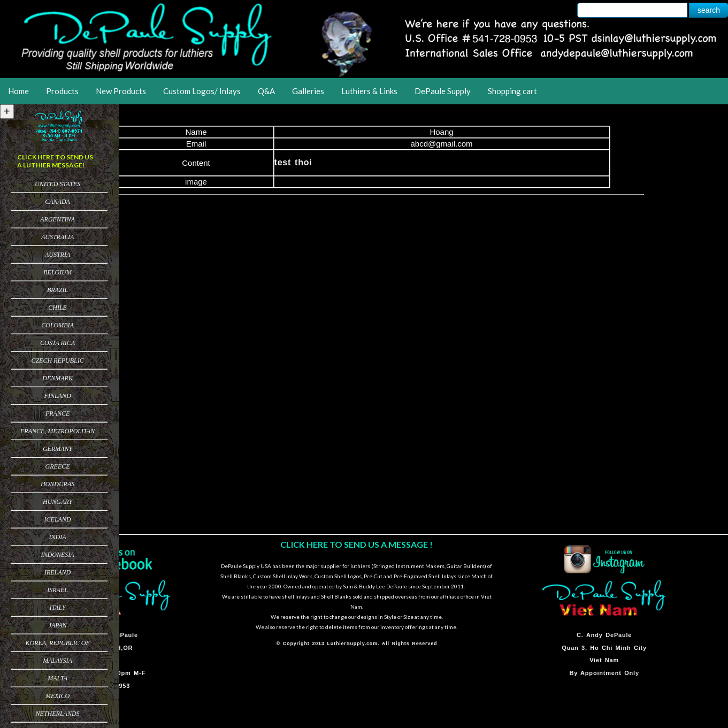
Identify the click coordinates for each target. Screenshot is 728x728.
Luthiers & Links (369, 91)
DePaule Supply (443, 91)
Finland (58, 396)
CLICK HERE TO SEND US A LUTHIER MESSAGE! (55, 161)
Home (18, 91)
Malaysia (58, 661)
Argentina (58, 219)
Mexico (58, 696)
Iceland (58, 519)
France (58, 413)
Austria (58, 255)
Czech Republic (57, 361)
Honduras (58, 484)
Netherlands (58, 714)
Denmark (58, 378)
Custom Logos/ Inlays (202, 91)
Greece (58, 466)
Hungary (58, 502)
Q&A (266, 91)
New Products (121, 91)
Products (62, 91)
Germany (58, 449)
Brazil (58, 290)
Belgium (58, 272)
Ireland (58, 572)
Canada (58, 202)
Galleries (308, 91)
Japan (58, 625)
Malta (58, 678)
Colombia (58, 325)
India (58, 537)
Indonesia (58, 555)
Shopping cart (512, 91)
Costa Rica (58, 343)
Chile (58, 308)
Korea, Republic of (57, 643)
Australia (58, 237)
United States (58, 184)
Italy (57, 608)
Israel (58, 590)
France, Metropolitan (58, 431)
